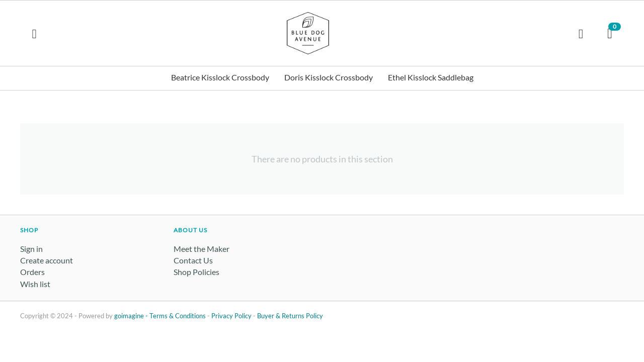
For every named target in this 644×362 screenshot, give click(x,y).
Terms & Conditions (178, 316)
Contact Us (193, 260)
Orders (32, 272)
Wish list (35, 284)
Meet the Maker (202, 249)
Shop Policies (196, 272)
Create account (47, 260)
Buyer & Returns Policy (290, 316)
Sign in (31, 249)
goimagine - (132, 316)
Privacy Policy (231, 316)
